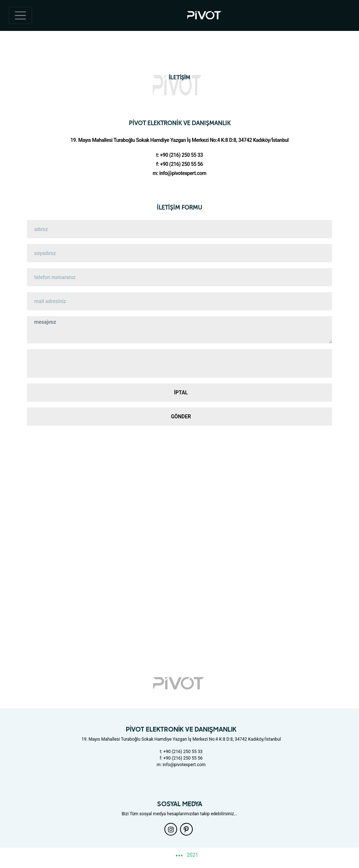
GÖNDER (181, 417)
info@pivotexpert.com (183, 173)
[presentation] (180, 363)
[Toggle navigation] (20, 16)
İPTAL (181, 393)
